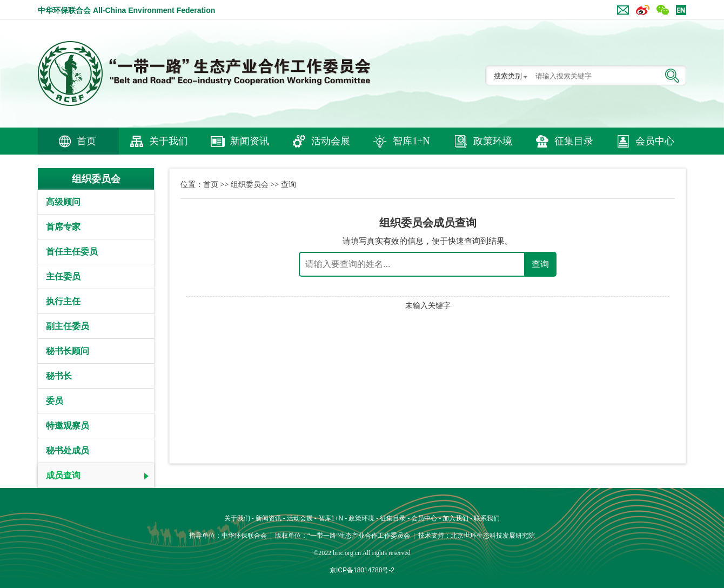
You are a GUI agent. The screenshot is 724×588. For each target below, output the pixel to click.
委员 (55, 401)
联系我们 (487, 518)
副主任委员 (68, 326)
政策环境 (493, 141)
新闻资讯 (250, 141)
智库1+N (411, 141)
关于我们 (169, 141)
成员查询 (63, 475)
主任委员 (63, 276)
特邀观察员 (68, 426)
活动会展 (331, 141)
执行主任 (63, 301)
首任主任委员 (72, 252)
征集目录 (574, 141)
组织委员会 (250, 184)
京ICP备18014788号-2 (362, 570)
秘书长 (59, 376)
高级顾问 (63, 202)
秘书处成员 (68, 450)
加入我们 (455, 518)
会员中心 (655, 141)
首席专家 (63, 227)
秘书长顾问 (68, 351)
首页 (86, 141)
